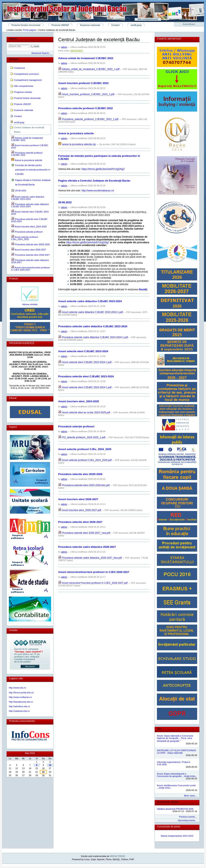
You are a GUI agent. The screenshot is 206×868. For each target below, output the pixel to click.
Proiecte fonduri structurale (26, 25)
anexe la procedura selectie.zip (77, 144)
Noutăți (143, 289)
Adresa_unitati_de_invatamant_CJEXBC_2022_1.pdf (89, 69)
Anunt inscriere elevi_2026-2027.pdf (80, 510)
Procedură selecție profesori (76, 426)
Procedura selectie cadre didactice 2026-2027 (87, 547)
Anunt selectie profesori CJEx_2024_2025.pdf (85, 460)
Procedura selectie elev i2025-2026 (80, 474)
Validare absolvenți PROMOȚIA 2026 (175, 809)
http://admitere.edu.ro (19, 706)
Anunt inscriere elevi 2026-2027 (78, 499)
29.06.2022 (65, 202)
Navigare (14, 59)
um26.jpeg (136, 25)
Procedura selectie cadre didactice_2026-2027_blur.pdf (90, 558)
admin (64, 47)
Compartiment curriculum (72, 19)
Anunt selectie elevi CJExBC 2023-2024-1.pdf (85, 362)
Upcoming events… (187, 820)
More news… (191, 796)
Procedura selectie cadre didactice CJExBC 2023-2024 (93, 326)
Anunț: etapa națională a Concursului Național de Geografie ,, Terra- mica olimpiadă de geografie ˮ (175, 738)
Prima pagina (18, 19)
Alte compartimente (148, 19)
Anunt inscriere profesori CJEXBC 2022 (83, 83)
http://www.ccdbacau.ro (20, 697)
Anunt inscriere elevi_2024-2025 (79, 401)
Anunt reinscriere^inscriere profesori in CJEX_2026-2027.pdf (93, 583)
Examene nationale (90, 25)
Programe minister (179, 19)
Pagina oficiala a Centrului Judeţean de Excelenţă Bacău (94, 181)
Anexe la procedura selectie (76, 133)
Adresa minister (30, 304)
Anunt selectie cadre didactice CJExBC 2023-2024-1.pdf (91, 312)
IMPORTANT (77, 51)
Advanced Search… (41, 53)
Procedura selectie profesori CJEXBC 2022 (85, 108)
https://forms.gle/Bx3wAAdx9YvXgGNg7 (103, 169)
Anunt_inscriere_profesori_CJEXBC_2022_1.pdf (87, 94)
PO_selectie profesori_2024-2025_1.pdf (82, 437)
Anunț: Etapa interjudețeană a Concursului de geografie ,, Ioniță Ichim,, (177, 775)
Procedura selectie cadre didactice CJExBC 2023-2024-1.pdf (93, 337)
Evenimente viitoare (168, 802)
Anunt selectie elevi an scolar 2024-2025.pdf (84, 412)
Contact (115, 25)
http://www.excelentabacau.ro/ (98, 191)
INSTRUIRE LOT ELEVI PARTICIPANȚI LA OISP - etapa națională (177, 752)
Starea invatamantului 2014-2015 (177, 836)
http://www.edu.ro (17, 688)
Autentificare (189, 24)
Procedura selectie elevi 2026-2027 (80, 522)
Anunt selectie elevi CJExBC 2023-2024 (83, 351)
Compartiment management (112, 19)
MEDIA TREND (118, 856)
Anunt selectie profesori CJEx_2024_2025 (85, 449)
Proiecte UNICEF (60, 25)
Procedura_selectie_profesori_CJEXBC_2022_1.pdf (89, 119)
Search (13, 39)
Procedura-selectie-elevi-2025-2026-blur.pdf (84, 485)
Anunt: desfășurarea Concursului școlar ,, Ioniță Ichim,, (176, 787)
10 (50, 765)
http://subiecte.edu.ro (19, 711)
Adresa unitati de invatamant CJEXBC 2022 (86, 58)
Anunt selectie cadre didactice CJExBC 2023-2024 (90, 301)
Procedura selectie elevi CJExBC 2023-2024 (86, 376)
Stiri (159, 729)
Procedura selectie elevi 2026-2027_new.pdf (84, 533)
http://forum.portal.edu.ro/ (21, 693)
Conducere (42, 19)
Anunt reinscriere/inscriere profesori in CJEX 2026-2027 (94, 572)
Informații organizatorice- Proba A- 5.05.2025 (174, 763)
